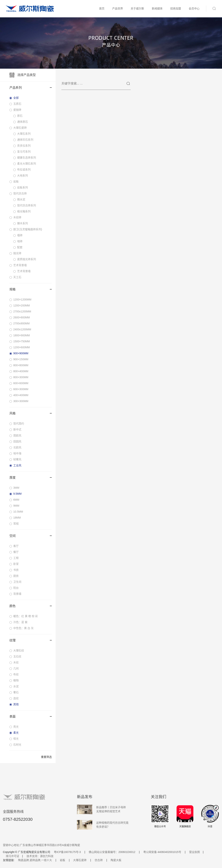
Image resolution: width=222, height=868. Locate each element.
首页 (102, 8)
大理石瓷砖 (80, 860)
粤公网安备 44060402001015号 (162, 852)
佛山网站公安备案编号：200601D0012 (112, 852)
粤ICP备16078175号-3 (67, 852)
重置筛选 (46, 757)
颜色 (30, 606)
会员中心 (194, 8)
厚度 (30, 478)
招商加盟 (176, 8)
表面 (30, 717)
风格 (30, 413)
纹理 (30, 640)
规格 (30, 289)
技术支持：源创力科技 (40, 856)
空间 (30, 536)
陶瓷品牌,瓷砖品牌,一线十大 (35, 860)
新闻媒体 (157, 8)
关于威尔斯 (137, 8)
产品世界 (118, 8)
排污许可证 (13, 856)
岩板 (63, 860)
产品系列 (30, 88)
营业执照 (194, 852)
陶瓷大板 (116, 860)
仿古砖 (99, 860)
